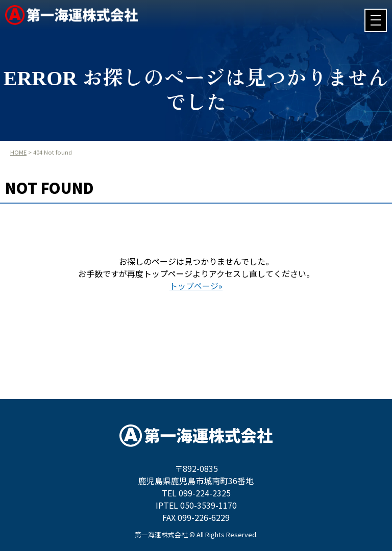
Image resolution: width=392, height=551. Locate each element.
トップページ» (196, 286)
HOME (18, 152)
